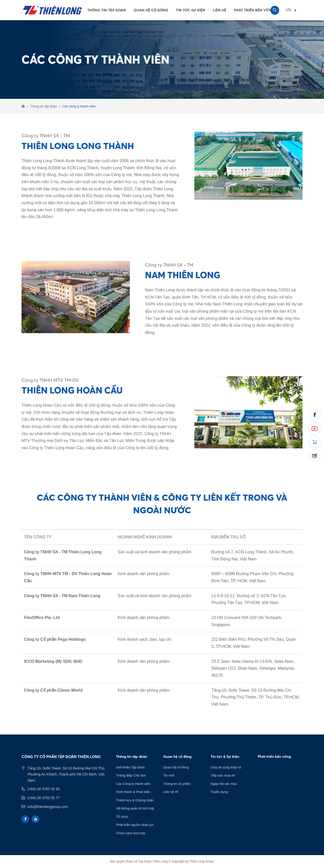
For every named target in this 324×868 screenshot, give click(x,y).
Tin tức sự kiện (191, 10)
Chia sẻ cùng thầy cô (226, 767)
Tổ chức (122, 817)
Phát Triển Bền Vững (254, 10)
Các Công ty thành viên (133, 784)
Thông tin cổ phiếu (177, 784)
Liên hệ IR (171, 792)
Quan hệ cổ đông (151, 10)
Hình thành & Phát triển (133, 792)
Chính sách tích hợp (131, 833)
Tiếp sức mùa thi (223, 775)
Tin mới (169, 775)
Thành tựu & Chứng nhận (135, 800)
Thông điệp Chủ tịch (131, 775)
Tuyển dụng (219, 792)
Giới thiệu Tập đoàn (130, 767)
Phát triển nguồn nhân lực (135, 825)
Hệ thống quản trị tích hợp (135, 808)
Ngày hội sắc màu (224, 784)
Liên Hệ (220, 10)
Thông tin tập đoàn (107, 10)
